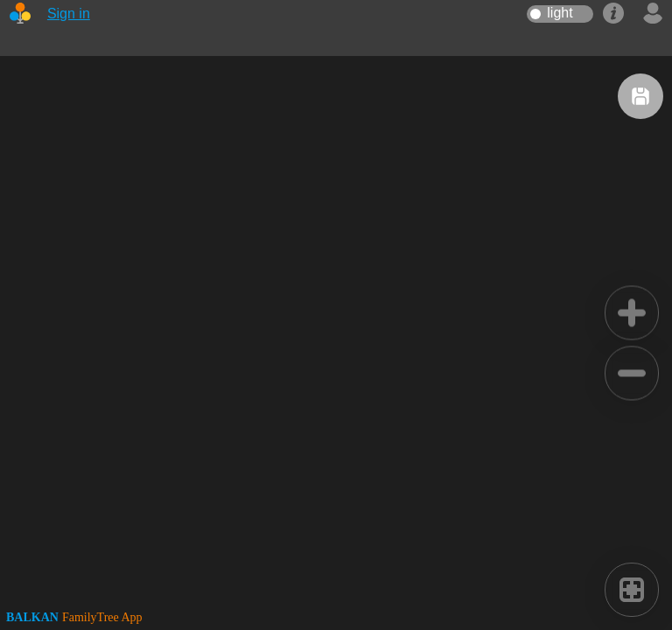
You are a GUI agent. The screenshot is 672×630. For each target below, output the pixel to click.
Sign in (69, 14)
